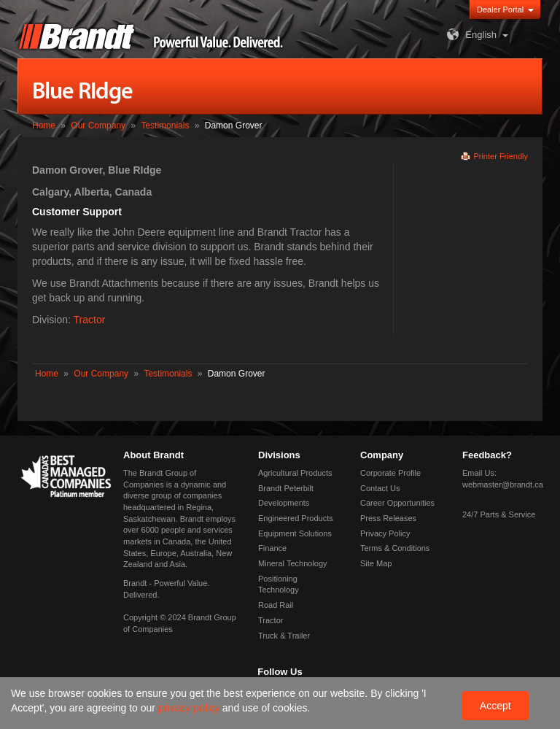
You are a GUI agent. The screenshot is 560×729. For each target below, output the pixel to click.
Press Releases (388, 518)
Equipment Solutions (295, 533)
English (470, 35)
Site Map (376, 563)
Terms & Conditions (395, 548)
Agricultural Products (295, 473)
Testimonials (165, 126)
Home (44, 126)
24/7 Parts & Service (499, 514)
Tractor (90, 320)
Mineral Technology (293, 563)
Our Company (98, 126)
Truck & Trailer (284, 636)
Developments (284, 503)
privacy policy (190, 708)
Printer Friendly (501, 156)
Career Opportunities (397, 503)
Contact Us (380, 488)
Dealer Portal (500, 9)
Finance (272, 548)
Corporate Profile (390, 473)
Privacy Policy (385, 533)
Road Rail (276, 605)
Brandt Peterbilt (286, 488)
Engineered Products (296, 518)
